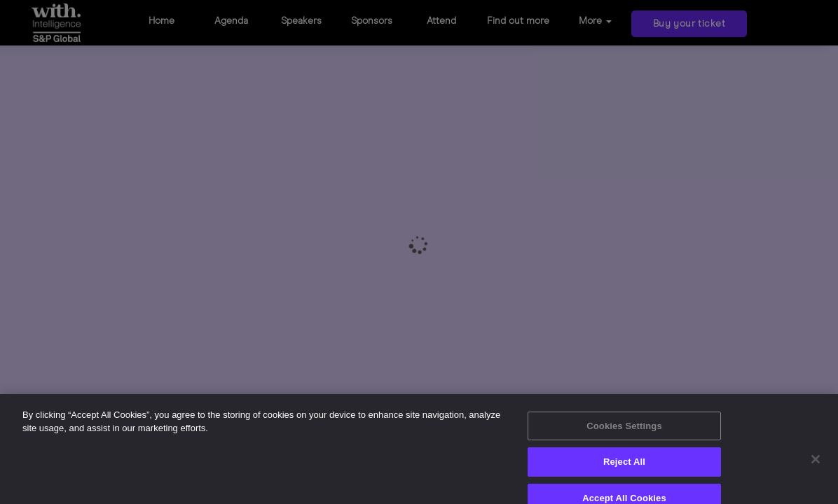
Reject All (624, 470)
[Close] (816, 468)
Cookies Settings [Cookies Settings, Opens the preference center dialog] (624, 434)
